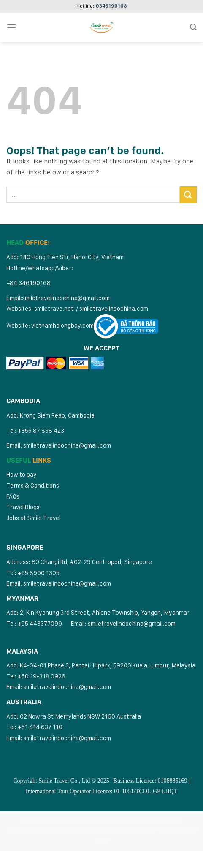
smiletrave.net (54, 308)
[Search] (193, 27)
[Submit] (188, 194)
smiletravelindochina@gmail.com (66, 298)
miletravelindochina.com (115, 308)
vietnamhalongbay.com (62, 325)
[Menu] (11, 27)
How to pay (22, 474)
